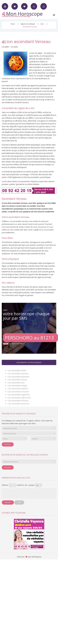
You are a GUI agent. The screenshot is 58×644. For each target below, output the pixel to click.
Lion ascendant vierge (18, 386)
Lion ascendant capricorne (20, 398)
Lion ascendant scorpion (19, 392)
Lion (42, 24)
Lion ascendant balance (19, 389)
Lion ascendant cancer (18, 380)
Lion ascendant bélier (18, 370)
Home (13, 24)
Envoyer (8, 444)
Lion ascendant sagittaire (20, 395)
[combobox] (29, 428)
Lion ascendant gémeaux (20, 377)
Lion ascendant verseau (19, 401)
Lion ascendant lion (17, 383)
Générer (8, 502)
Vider (19, 502)
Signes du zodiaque (28, 24)
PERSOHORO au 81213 (30, 338)
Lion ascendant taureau (19, 374)
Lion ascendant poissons (20, 404)
